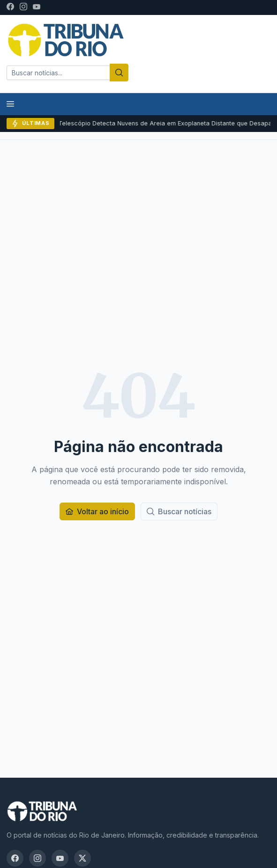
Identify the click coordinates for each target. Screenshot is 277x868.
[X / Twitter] (82, 858)
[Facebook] (10, 7)
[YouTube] (37, 7)
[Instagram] (23, 7)
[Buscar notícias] (179, 511)
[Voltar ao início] (97, 511)
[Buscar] (119, 73)
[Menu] (10, 104)
